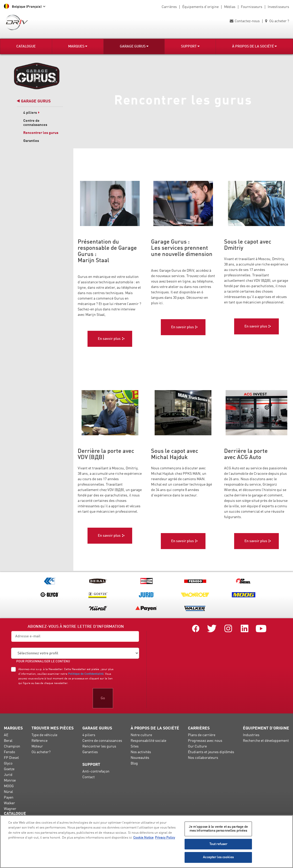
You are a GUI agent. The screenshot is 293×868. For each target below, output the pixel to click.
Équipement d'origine (266, 728)
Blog (134, 763)
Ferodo (9, 752)
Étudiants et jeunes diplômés (211, 752)
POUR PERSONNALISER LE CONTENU (43, 662)
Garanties (31, 141)
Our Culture (197, 746)
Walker (9, 803)
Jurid (8, 775)
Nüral (8, 792)
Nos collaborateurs (203, 758)
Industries (251, 735)
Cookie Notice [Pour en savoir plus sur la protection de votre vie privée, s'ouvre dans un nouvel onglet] (143, 838)
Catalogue (26, 46)
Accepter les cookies (218, 857)
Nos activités (141, 752)
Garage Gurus (134, 46)
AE (6, 735)
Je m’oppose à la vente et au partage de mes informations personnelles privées (218, 829)
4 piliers (31, 113)
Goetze (9, 769)
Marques (78, 46)
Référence (39, 741)
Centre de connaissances (102, 741)
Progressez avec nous (205, 741)
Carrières (169, 7)
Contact (89, 777)
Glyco (8, 763)
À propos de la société (254, 46)
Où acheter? (41, 752)
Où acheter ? (277, 21)
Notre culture (141, 735)
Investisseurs (278, 7)
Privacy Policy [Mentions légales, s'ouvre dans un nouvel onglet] (165, 838)
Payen (9, 798)
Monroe (10, 781)
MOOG (9, 786)
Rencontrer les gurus (41, 133)
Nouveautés (140, 758)
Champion (12, 746)
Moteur (37, 746)
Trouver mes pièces (53, 728)
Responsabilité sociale (148, 741)
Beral (8, 741)
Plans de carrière (202, 735)
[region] (146, 842)
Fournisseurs (252, 7)
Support (190, 46)
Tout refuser (218, 844)
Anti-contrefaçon (96, 771)
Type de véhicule (44, 735)
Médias (230, 7)
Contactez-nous (245, 21)
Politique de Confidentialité (86, 674)
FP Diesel (11, 758)
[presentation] (50, 698)
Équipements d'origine (200, 7)
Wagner (10, 809)
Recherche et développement (266, 741)
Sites (135, 746)
